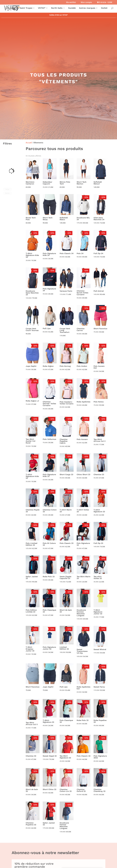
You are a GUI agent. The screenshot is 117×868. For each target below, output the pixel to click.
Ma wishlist (71, 2)
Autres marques (87, 8)
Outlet (104, 8)
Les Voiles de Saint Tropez (19, 8)
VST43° (42, 8)
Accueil (29, 143)
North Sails (57, 8)
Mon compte (86, 2)
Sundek (72, 8)
